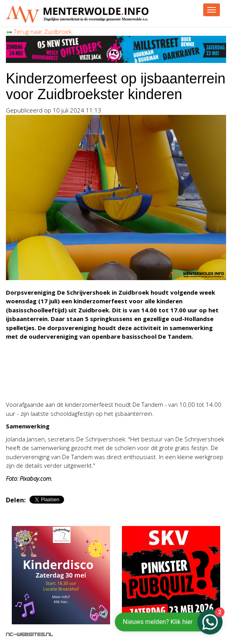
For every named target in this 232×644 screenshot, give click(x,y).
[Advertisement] (98, 369)
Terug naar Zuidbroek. (40, 31)
